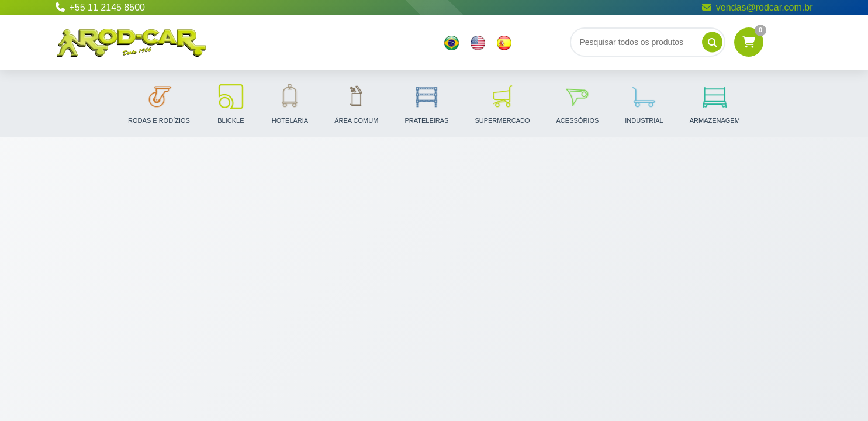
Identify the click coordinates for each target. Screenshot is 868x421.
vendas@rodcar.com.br (758, 7)
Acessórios (578, 103)
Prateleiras (426, 103)
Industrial (644, 103)
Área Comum (356, 103)
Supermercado (502, 103)
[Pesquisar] (712, 42)
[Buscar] (648, 42)
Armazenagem (715, 103)
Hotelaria (290, 103)
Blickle (231, 103)
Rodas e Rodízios (159, 103)
